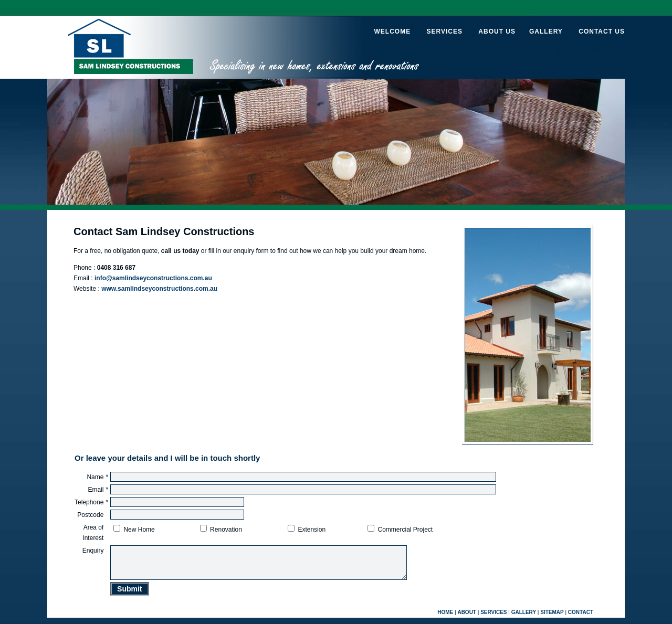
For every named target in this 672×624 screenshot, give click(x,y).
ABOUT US (497, 31)
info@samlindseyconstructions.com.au (153, 278)
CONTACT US (602, 31)
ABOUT (467, 618)
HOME (445, 618)
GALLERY (546, 31)
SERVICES (444, 31)
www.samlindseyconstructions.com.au (159, 289)
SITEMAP (552, 618)
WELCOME (392, 31)
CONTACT (581, 618)
